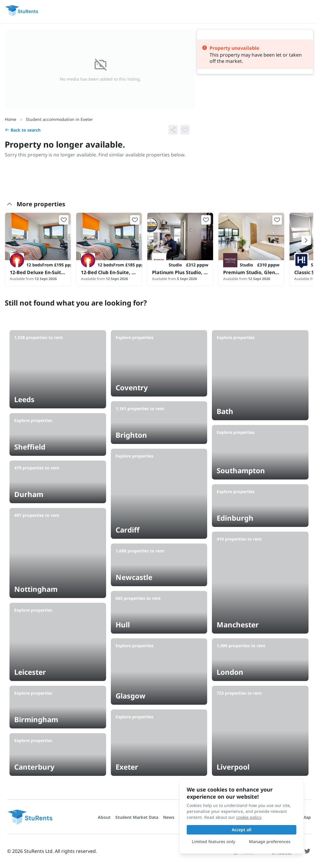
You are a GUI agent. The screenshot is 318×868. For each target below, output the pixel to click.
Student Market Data (137, 817)
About (104, 817)
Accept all (242, 830)
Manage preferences (270, 841)
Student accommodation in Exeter (59, 119)
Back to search (23, 130)
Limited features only (214, 841)
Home (11, 119)
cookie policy (249, 817)
